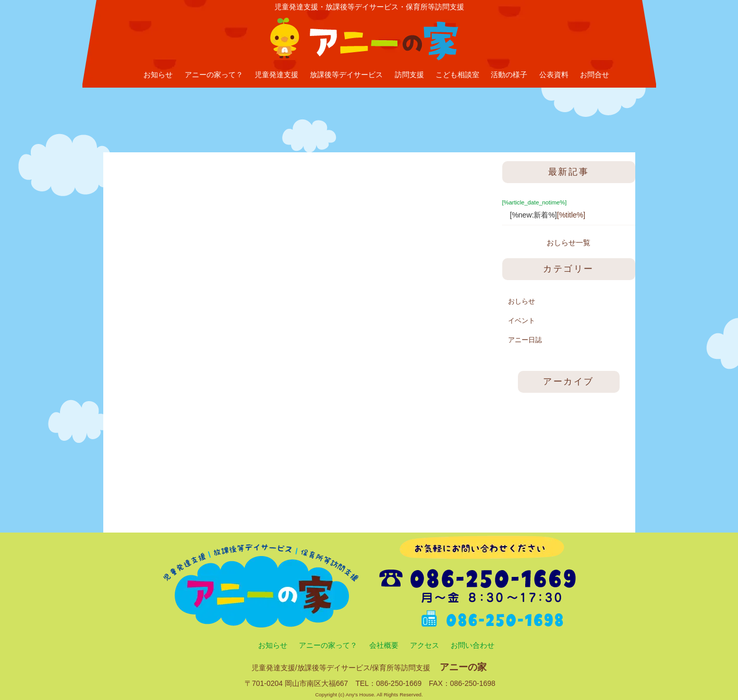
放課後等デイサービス (346, 75)
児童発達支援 (276, 75)
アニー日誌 (525, 340)
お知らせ (158, 75)
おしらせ (522, 301)
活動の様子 (509, 75)
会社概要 (384, 645)
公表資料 (554, 75)
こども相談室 (457, 75)
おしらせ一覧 (568, 243)
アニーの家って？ (214, 75)
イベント (522, 321)
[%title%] (571, 215)
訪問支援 (409, 75)
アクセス (425, 645)
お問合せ (595, 75)
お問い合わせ (473, 645)
